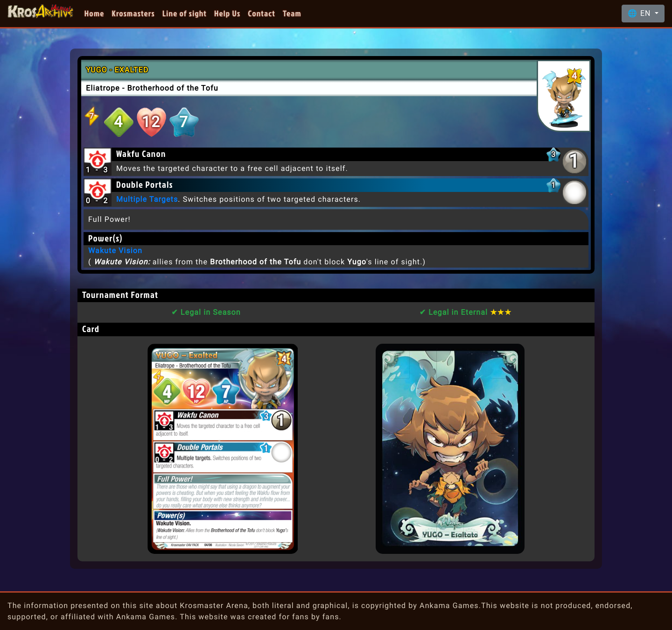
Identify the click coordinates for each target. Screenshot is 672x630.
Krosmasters (133, 13)
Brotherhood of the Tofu (172, 88)
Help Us (227, 13)
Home (94, 13)
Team (292, 13)
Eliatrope (103, 88)
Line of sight (185, 13)
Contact (262, 13)
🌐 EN (640, 13)
